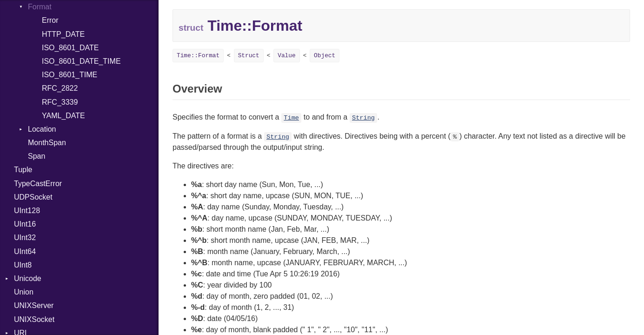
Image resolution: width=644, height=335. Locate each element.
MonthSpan (47, 143)
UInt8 (23, 265)
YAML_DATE (63, 116)
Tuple (23, 170)
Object (325, 56)
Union (24, 292)
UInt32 (25, 238)
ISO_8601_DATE (70, 48)
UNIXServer (34, 305)
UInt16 (25, 224)
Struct (249, 56)
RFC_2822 (60, 88)
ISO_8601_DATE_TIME (81, 61)
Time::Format (198, 56)
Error (50, 20)
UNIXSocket (34, 319)
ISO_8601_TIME (70, 75)
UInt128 (27, 211)
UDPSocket (33, 197)
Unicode (28, 278)
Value (286, 56)
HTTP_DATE (63, 34)
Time (291, 118)
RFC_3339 (60, 102)
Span (37, 156)
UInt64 (25, 251)
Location (42, 129)
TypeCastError (38, 184)
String (363, 118)
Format (40, 7)
